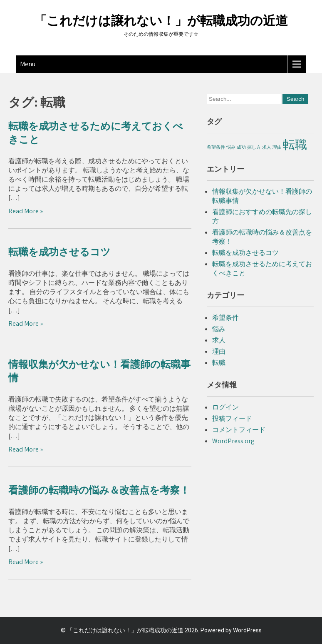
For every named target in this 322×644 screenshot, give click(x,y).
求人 (219, 340)
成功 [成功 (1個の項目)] (241, 147)
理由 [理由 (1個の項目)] (277, 147)
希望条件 (225, 318)
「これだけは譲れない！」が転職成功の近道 (161, 21)
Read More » (26, 211)
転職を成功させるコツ (59, 252)
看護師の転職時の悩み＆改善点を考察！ (99, 490)
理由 (219, 351)
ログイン (225, 407)
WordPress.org (233, 441)
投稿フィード (232, 418)
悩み (219, 329)
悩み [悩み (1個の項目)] (231, 147)
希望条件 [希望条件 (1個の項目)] (216, 147)
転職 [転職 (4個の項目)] (295, 144)
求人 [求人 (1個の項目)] (267, 147)
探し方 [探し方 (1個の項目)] (254, 147)
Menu (28, 64)
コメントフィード (239, 430)
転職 (219, 363)
